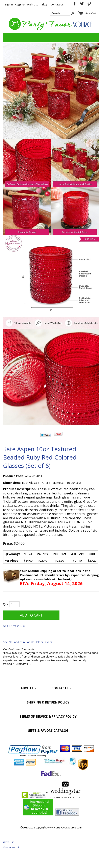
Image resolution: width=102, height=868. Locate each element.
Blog (44, 4)
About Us (28, 688)
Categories (8, 38)
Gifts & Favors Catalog (48, 731)
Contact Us (57, 4)
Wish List (32, 4)
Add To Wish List (14, 626)
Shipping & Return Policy (48, 702)
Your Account (11, 847)
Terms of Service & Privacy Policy (48, 716)
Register (20, 4)
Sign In (9, 4)
